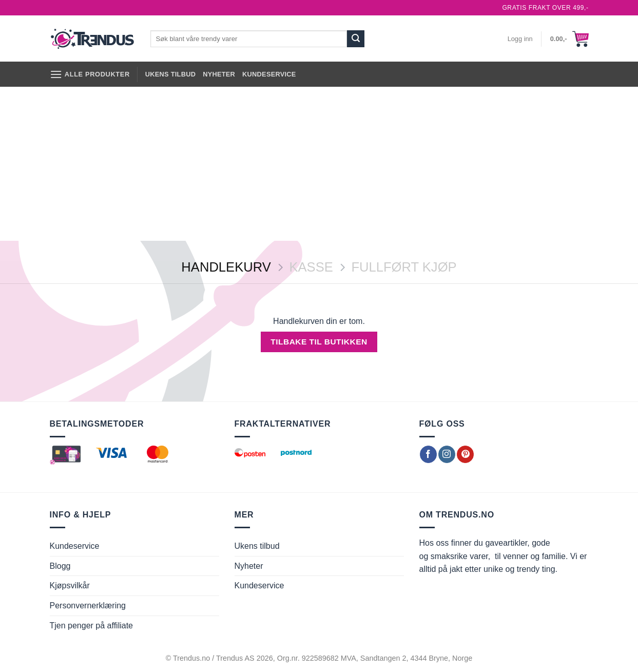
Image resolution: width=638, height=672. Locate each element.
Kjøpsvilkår (70, 585)
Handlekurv (226, 267)
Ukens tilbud (170, 74)
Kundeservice (269, 74)
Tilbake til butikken (319, 342)
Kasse (311, 267)
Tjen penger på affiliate (91, 626)
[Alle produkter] (90, 74)
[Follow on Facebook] (428, 454)
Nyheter (219, 74)
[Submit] (356, 39)
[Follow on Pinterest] (465, 454)
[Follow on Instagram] (447, 454)
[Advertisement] (319, 164)
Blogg (60, 566)
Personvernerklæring (88, 606)
